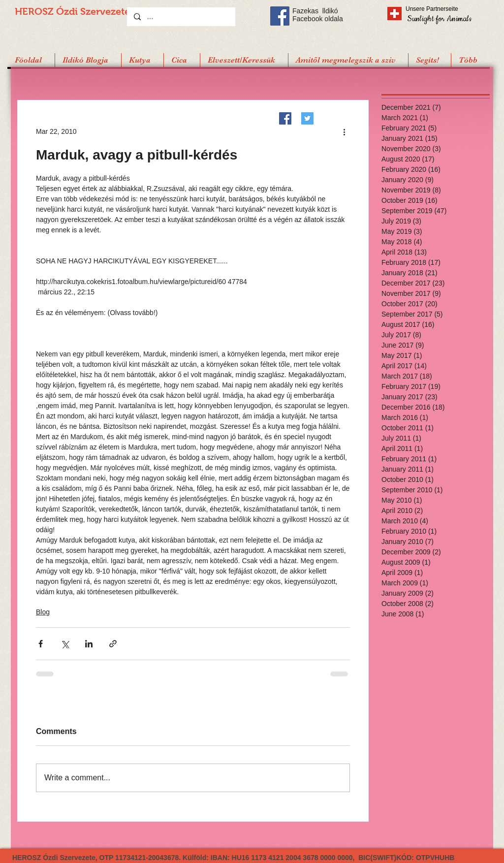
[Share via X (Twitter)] (65, 644)
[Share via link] (113, 644)
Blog (43, 612)
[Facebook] (285, 118)
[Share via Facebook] (41, 644)
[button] (429, 60)
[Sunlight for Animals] (439, 18)
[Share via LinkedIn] (89, 644)
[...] (181, 17)
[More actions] (344, 131)
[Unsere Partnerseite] (445, 9)
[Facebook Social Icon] (280, 16)
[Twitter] (307, 118)
